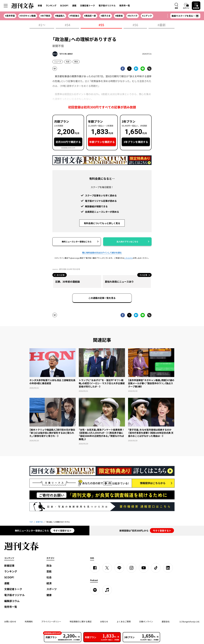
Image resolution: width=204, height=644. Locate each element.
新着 (40, 6)
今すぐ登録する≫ (62, 531)
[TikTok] (156, 568)
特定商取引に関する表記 (81, 622)
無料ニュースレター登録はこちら (77, 242)
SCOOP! (64, 6)
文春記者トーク (87, 6)
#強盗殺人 (60, 16)
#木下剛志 (45, 16)
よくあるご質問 (124, 622)
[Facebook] (95, 568)
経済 (49, 583)
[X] (107, 568)
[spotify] (95, 590)
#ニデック (147, 16)
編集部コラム (12, 601)
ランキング (51, 6)
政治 (76, 62)
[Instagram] (131, 568)
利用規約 (29, 622)
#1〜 (42, 25)
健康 (49, 595)
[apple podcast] (107, 590)
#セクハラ (133, 16)
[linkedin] (168, 568)
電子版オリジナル (107, 6)
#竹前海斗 (74, 16)
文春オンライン (146, 622)
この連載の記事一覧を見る (102, 298)
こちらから (128, 258)
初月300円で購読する (68, 142)
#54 (68, 25)
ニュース (58, 62)
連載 (74, 6)
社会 (68, 62)
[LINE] (119, 568)
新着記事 (9, 566)
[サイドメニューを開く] (6, 6)
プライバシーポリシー (51, 622)
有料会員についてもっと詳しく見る (102, 223)
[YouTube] (144, 568)
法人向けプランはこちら (127, 242)
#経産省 (119, 16)
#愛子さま (106, 16)
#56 (135, 25)
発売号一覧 (125, 6)
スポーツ (52, 589)
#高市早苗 (10, 16)
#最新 (162, 25)
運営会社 (166, 622)
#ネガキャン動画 (28, 16)
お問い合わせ (10, 622)
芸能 (49, 571)
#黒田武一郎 (90, 16)
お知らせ (104, 622)
